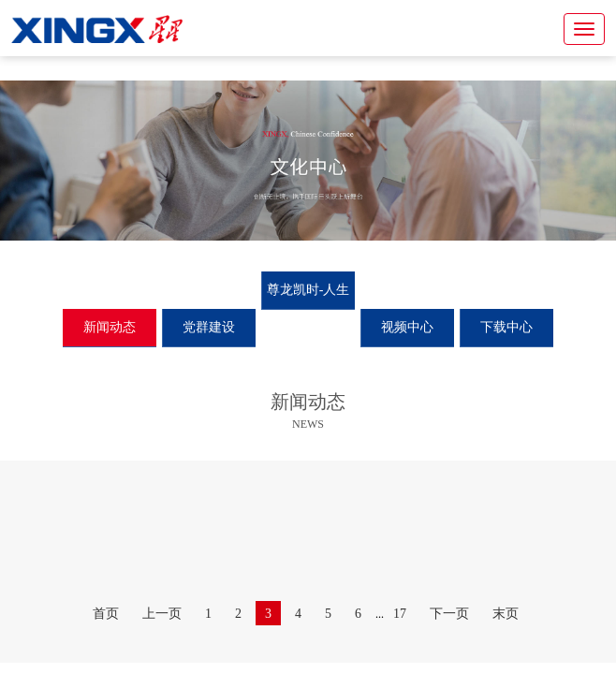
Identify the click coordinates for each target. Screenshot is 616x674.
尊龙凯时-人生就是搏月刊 (308, 308)
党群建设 (209, 327)
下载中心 (506, 327)
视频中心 (407, 327)
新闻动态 (110, 327)
